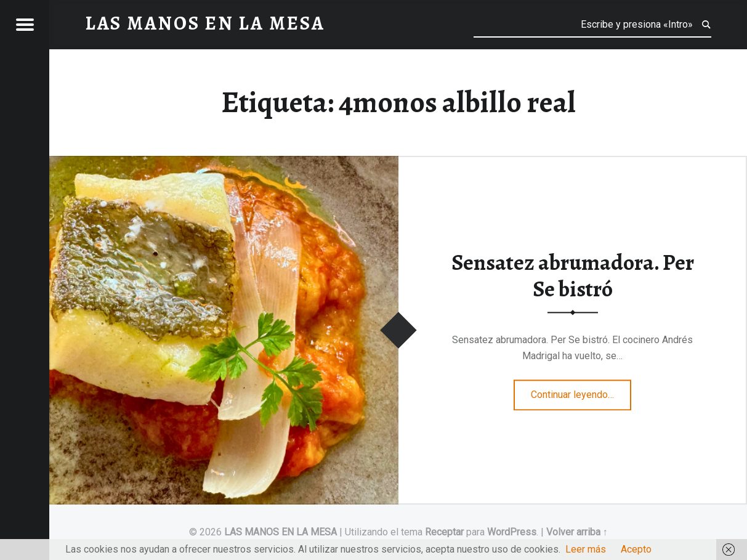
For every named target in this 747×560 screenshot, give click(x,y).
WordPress (512, 532)
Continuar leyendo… (581, 391)
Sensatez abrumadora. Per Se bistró (573, 276)
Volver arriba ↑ (577, 532)
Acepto (636, 549)
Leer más (586, 549)
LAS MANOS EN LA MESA (281, 532)
